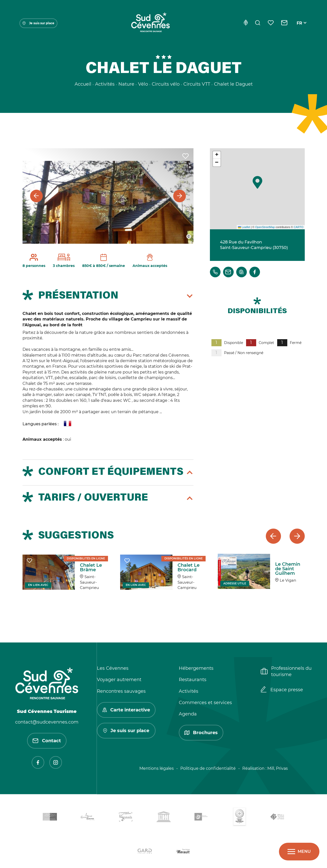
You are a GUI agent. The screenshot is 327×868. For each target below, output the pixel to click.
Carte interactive (126, 710)
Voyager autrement (119, 680)
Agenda (188, 714)
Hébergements (196, 668)
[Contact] (284, 23)
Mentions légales (157, 768)
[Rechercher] (258, 23)
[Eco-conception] (246, 23)
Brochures (201, 733)
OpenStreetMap (265, 227)
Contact (47, 741)
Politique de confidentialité (208, 768)
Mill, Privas (278, 768)
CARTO (298, 227)
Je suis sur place (38, 23)
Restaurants (193, 680)
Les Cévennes (113, 668)
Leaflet (244, 227)
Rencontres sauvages (121, 691)
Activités (189, 691)
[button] (257, 182)
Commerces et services (205, 703)
